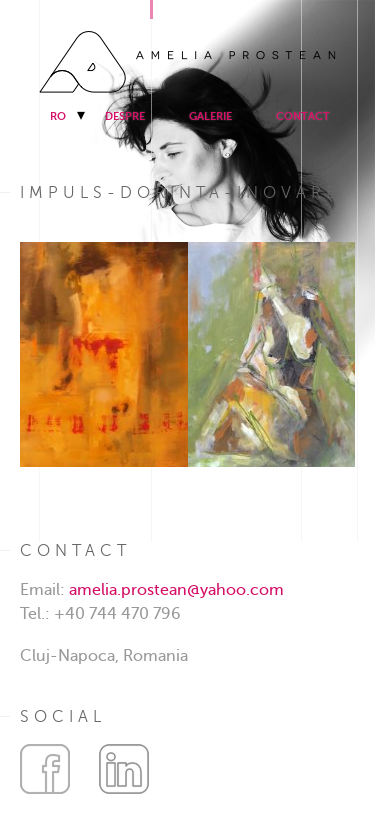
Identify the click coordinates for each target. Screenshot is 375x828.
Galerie (210, 116)
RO (58, 116)
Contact (303, 116)
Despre (125, 116)
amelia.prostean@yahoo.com (176, 590)
